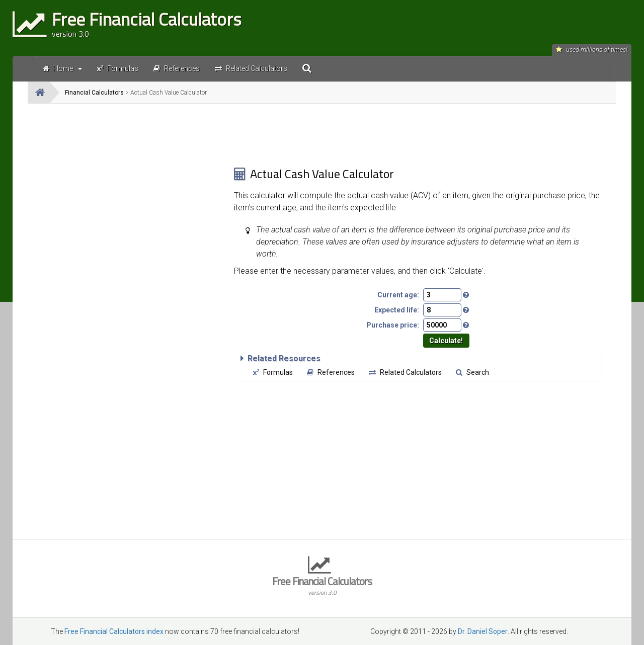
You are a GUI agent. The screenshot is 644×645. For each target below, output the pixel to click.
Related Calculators (405, 372)
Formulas (273, 372)
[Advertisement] (131, 182)
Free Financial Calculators (322, 585)
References (331, 372)
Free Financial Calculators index (114, 631)
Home (62, 68)
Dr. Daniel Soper (483, 631)
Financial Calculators (94, 93)
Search (472, 372)
